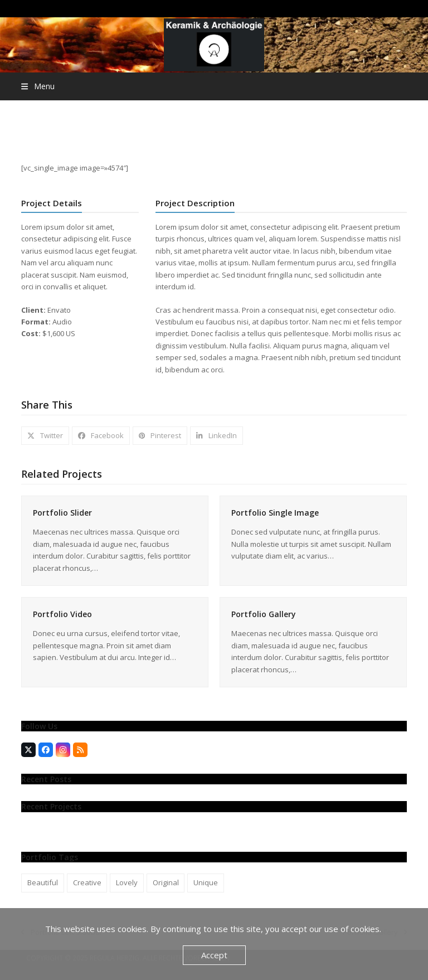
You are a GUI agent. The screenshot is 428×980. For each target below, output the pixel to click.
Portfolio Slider (62, 513)
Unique (206, 882)
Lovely (127, 882)
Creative (87, 882)
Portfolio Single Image (275, 513)
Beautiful (43, 882)
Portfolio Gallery (264, 614)
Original (166, 882)
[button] (38, 86)
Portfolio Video (62, 614)
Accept (214, 955)
